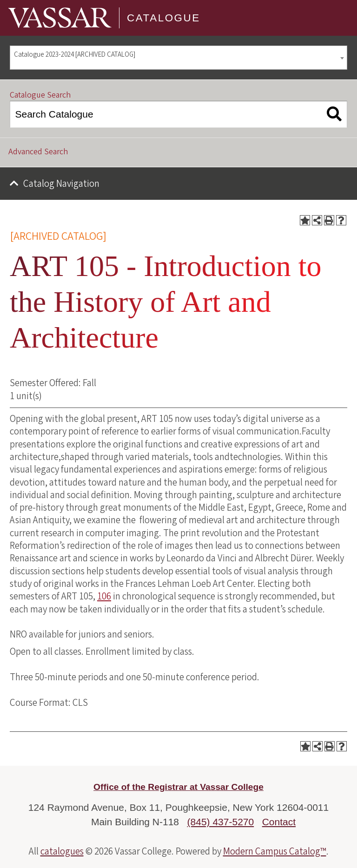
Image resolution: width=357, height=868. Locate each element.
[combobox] (178, 58)
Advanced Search (38, 152)
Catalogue (164, 18)
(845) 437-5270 (221, 822)
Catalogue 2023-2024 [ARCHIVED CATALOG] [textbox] (75, 55)
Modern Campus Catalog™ (275, 851)
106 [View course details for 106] (104, 596)
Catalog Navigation (61, 184)
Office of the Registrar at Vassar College (178, 787)
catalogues (62, 851)
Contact (279, 822)
